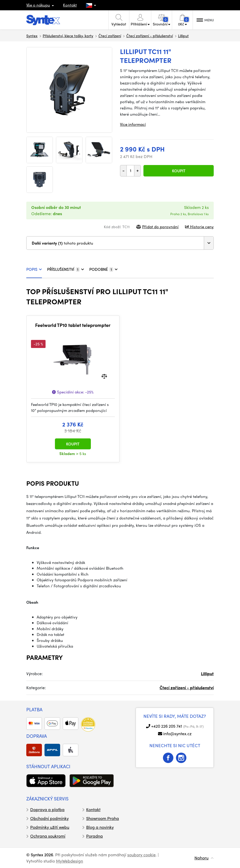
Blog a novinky (100, 827)
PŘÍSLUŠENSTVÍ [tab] (66, 269)
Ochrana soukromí (48, 836)
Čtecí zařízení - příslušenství (150, 36)
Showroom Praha (103, 818)
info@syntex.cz (177, 734)
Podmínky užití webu (50, 827)
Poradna (94, 836)
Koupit (179, 171)
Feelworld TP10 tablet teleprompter (73, 325)
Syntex (32, 36)
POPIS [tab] (34, 269)
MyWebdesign (70, 861)
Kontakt (70, 5)
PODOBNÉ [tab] (103, 269)
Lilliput (183, 36)
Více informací (133, 124)
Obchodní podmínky (49, 818)
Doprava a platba (47, 809)
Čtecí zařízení (110, 36)
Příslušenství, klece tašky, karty (68, 36)
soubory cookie (141, 855)
